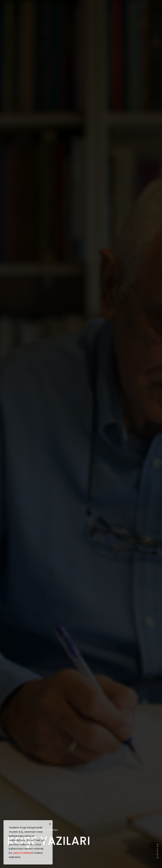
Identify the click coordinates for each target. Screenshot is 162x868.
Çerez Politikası (23, 853)
